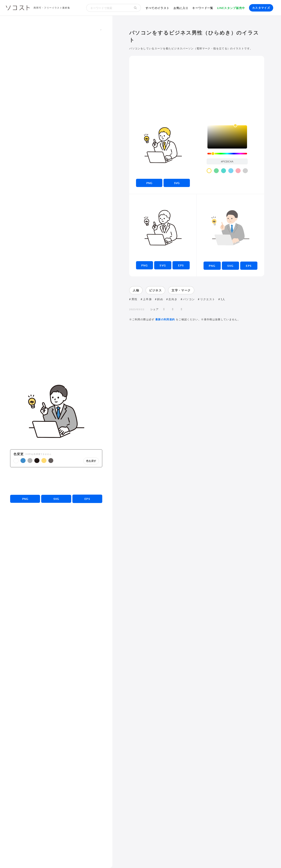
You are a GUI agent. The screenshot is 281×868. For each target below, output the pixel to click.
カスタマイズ (261, 8)
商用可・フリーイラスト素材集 (52, 8)
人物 (136, 290)
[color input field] (227, 161)
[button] (16, 461)
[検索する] (135, 8)
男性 (135, 299)
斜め (160, 299)
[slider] (227, 154)
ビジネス (155, 290)
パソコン (189, 299)
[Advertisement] (56, 481)
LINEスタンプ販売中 (231, 8)
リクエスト (208, 299)
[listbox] (227, 137)
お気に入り (181, 8)
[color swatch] (209, 171)
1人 (223, 299)
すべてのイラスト (158, 8)
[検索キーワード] (108, 8)
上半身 (147, 299)
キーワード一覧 (203, 8)
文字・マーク (181, 290)
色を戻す (91, 461)
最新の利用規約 (165, 319)
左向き (173, 299)
